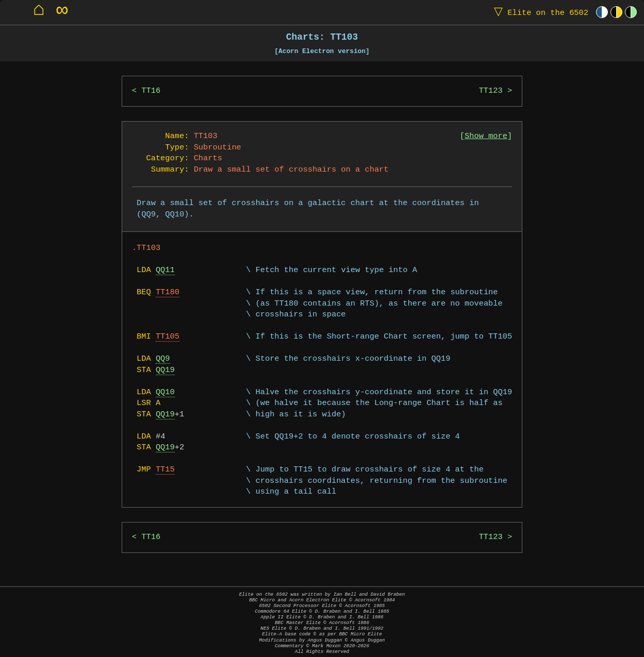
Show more (486, 136)
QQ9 (163, 359)
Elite (539, 12)
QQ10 (165, 392)
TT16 (151, 91)
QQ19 (165, 370)
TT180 (168, 292)
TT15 (165, 470)
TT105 (168, 337)
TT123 (491, 91)
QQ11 (165, 270)
